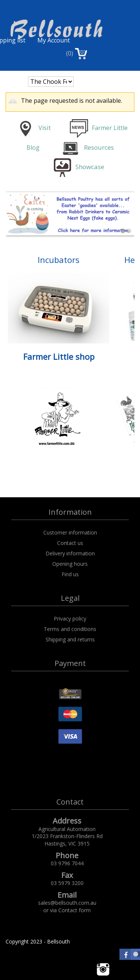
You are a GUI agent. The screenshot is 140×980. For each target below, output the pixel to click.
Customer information (70, 532)
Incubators (59, 260)
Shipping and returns (70, 639)
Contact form (74, 910)
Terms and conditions (70, 629)
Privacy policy (70, 619)
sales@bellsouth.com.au (67, 903)
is (44, 128)
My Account (54, 40)
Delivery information (70, 553)
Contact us (70, 543)
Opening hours (70, 564)
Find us (70, 574)
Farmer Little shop (59, 356)
